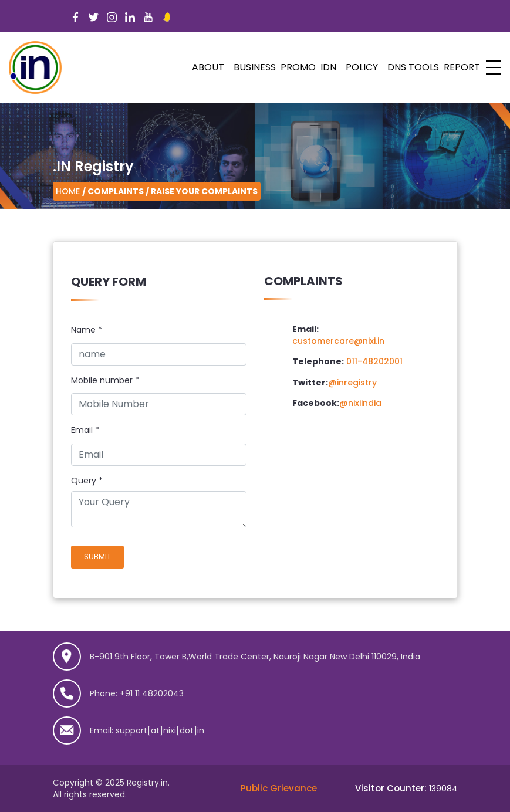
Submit (97, 556)
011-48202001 (374, 361)
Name (87, 330)
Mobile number (105, 380)
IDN (328, 67)
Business (255, 67)
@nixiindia (360, 403)
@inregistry (352, 383)
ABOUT (208, 67)
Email (85, 430)
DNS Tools (413, 67)
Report (462, 67)
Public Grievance (279, 788)
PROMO (298, 67)
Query (84, 481)
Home (68, 191)
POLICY (362, 67)
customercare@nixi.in (338, 341)
